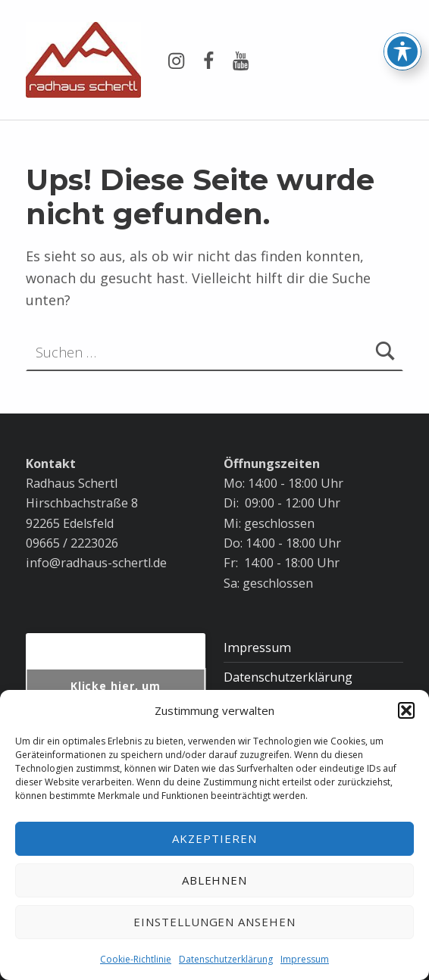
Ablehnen (215, 880)
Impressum (305, 959)
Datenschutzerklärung (226, 959)
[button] (406, 710)
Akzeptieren (214, 838)
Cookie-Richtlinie (136, 959)
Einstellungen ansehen (214, 922)
